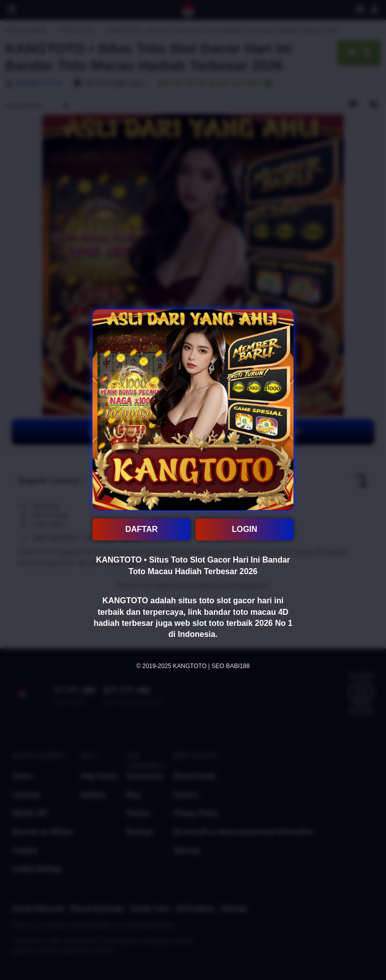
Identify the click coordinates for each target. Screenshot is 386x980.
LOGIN (245, 529)
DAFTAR (141, 529)
